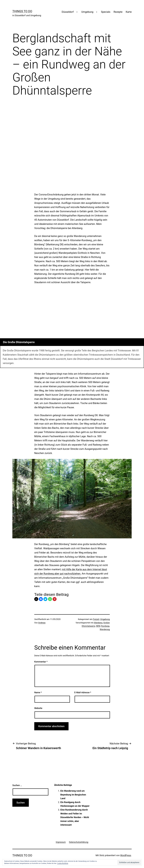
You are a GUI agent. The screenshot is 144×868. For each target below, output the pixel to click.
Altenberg (98, 623)
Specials (106, 12)
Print (36, 599)
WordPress (126, 855)
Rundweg (105, 626)
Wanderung (105, 629)
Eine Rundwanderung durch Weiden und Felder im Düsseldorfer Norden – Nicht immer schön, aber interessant (75, 817)
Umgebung (87, 12)
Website (38, 708)
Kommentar (41, 662)
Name (38, 692)
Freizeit (96, 619)
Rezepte (118, 12)
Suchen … (17, 785)
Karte (129, 12)
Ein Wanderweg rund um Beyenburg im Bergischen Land (73, 795)
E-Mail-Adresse (83, 692)
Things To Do (22, 11)
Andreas (42, 623)
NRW (98, 626)
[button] (41, 599)
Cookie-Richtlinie (63, 863)
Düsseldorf (68, 12)
